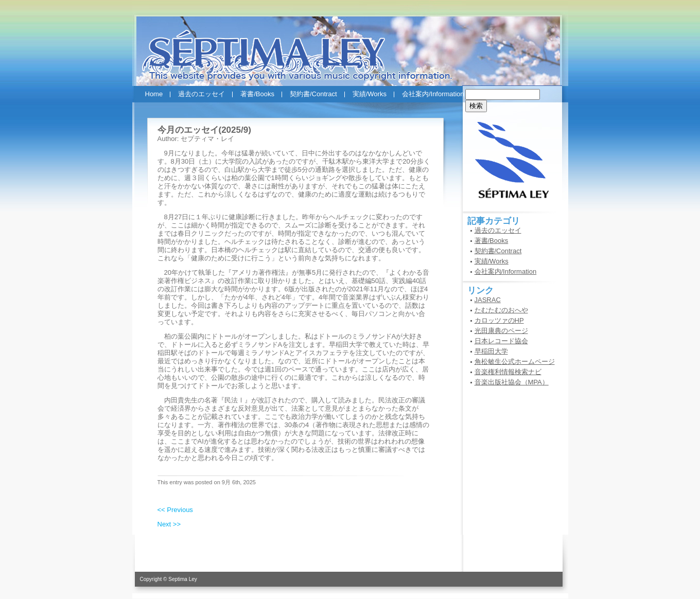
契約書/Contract (313, 94)
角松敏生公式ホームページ (515, 362)
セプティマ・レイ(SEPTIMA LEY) (350, 46)
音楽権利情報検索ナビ (508, 372)
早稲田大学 (491, 351)
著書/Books (257, 94)
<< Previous (175, 510)
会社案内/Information (433, 94)
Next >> (169, 524)
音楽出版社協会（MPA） (512, 382)
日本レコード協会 (501, 341)
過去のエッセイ (202, 94)
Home (154, 94)
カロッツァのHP (499, 320)
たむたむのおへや (501, 310)
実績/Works (370, 94)
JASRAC (488, 300)
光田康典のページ (501, 331)
